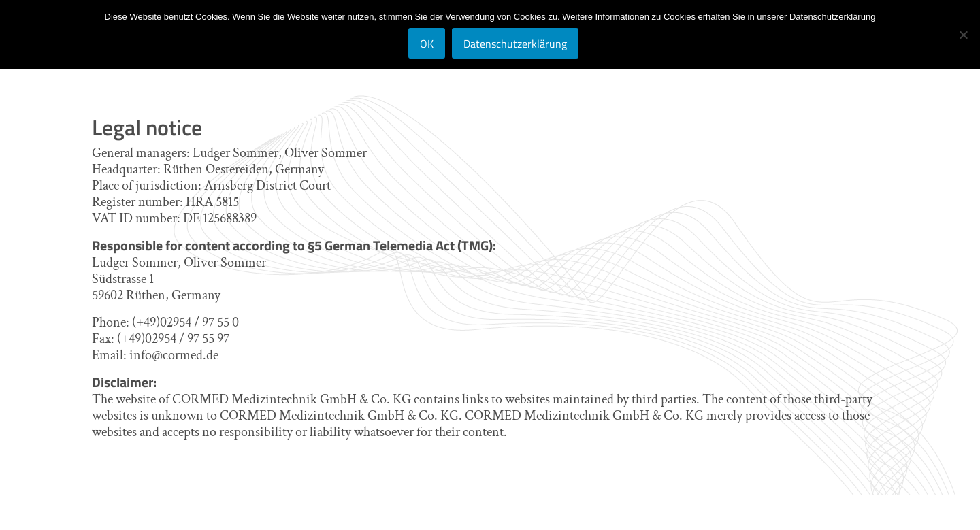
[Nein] (963, 35)
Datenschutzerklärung (515, 44)
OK (427, 44)
